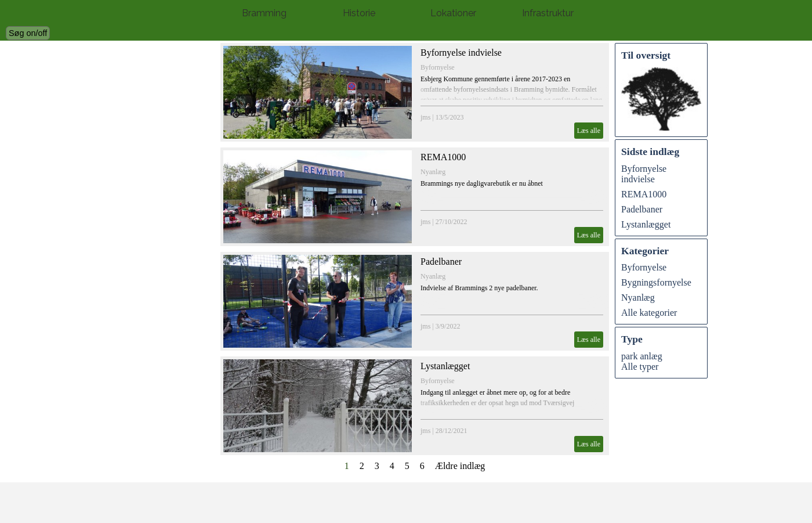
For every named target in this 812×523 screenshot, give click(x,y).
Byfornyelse (438, 67)
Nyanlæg (433, 172)
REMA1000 (443, 157)
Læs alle (589, 131)
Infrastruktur (548, 13)
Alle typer (640, 367)
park (629, 356)
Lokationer (453, 13)
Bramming (264, 13)
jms (425, 117)
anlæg (651, 356)
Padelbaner (441, 261)
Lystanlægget (445, 366)
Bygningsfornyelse (656, 282)
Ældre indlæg (460, 466)
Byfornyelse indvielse (461, 53)
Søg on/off (28, 33)
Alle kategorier (649, 313)
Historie (359, 13)
